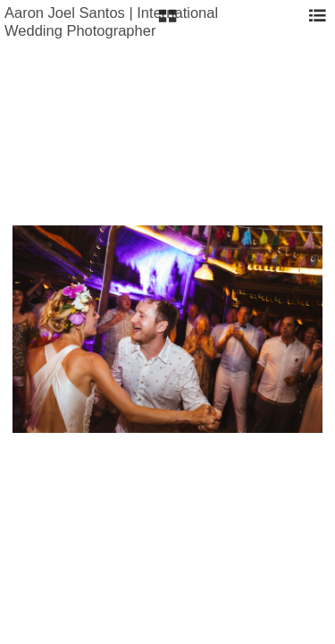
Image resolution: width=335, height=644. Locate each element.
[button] (167, 22)
